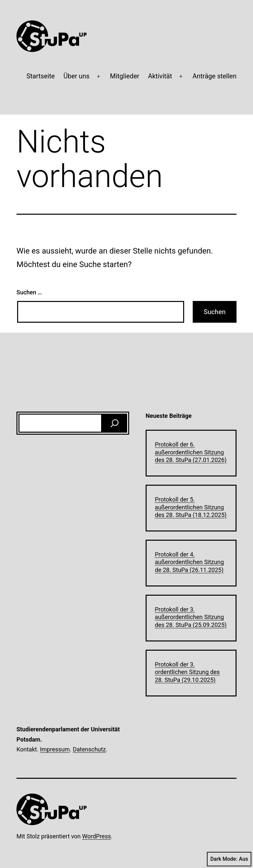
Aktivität (160, 76)
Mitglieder (125, 76)
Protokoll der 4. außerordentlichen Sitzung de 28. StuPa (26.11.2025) (189, 562)
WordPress (96, 836)
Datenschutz (89, 749)
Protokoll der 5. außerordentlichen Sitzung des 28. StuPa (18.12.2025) (191, 507)
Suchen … (29, 292)
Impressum (55, 749)
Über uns (77, 76)
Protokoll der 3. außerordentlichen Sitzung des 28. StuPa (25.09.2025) (191, 617)
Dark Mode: (229, 859)
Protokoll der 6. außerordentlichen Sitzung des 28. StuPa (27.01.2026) (191, 452)
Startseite (41, 76)
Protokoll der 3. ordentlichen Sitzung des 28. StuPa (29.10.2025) (187, 672)
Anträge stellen (214, 76)
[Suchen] (115, 423)
